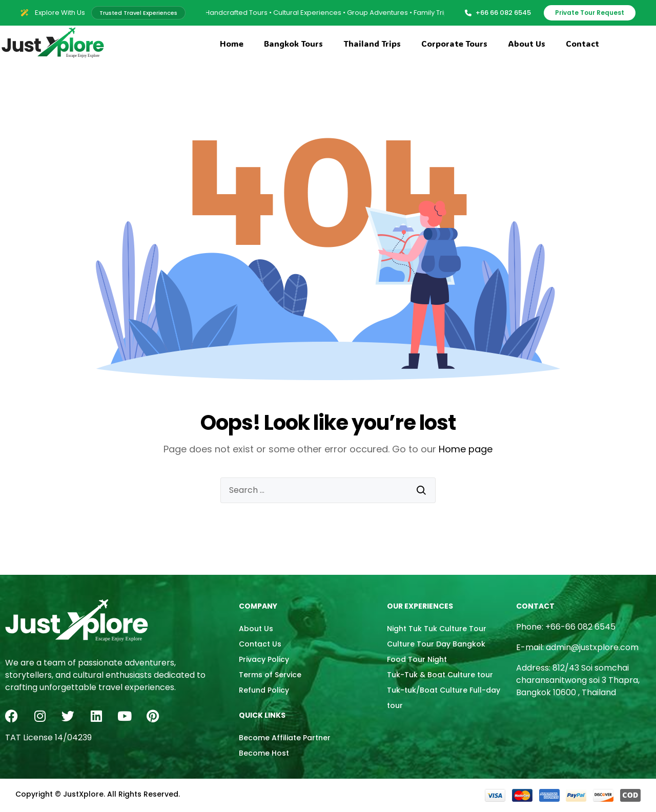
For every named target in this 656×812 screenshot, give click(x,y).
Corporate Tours (454, 43)
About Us (527, 43)
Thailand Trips (372, 43)
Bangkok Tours (293, 43)
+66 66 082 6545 (498, 13)
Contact (582, 43)
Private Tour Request (590, 13)
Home (232, 43)
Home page (466, 449)
